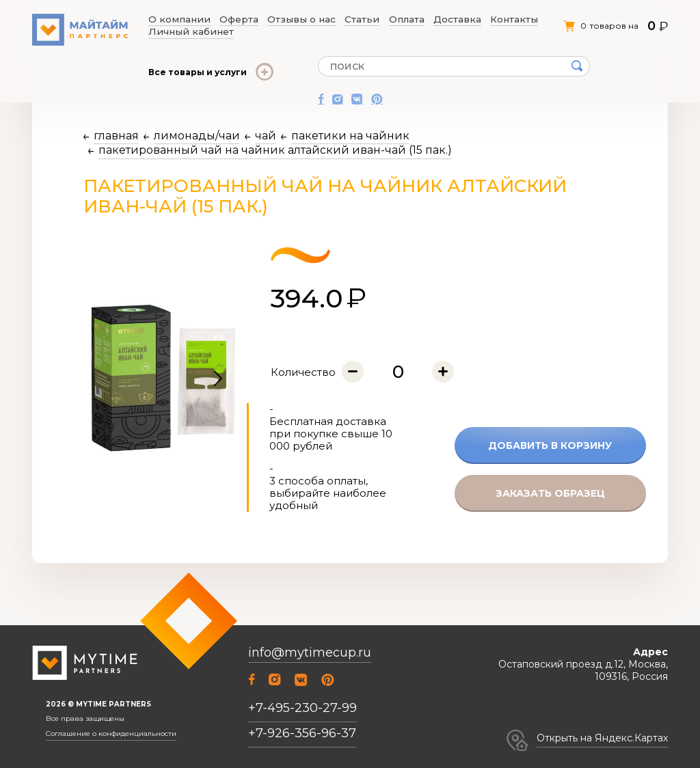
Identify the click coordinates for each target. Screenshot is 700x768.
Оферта (223, 20)
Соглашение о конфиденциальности (111, 734)
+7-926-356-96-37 (302, 733)
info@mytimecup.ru (310, 653)
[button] (218, 379)
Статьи (322, 20)
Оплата (356, 20)
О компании (176, 20)
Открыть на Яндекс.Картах (602, 738)
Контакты (440, 20)
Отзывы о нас (274, 20)
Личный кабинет (500, 20)
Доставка (395, 20)
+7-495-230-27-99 (302, 708)
